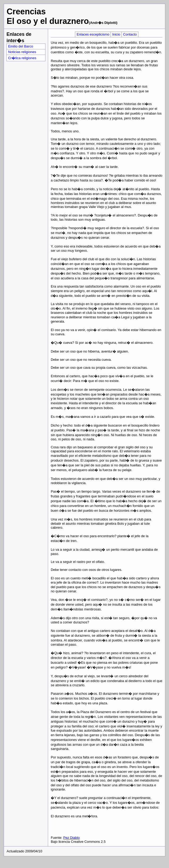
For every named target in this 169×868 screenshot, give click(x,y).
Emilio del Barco (20, 46)
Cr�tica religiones (22, 58)
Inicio (116, 34)
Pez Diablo (71, 838)
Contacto (130, 34)
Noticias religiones (22, 52)
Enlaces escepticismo (93, 34)
